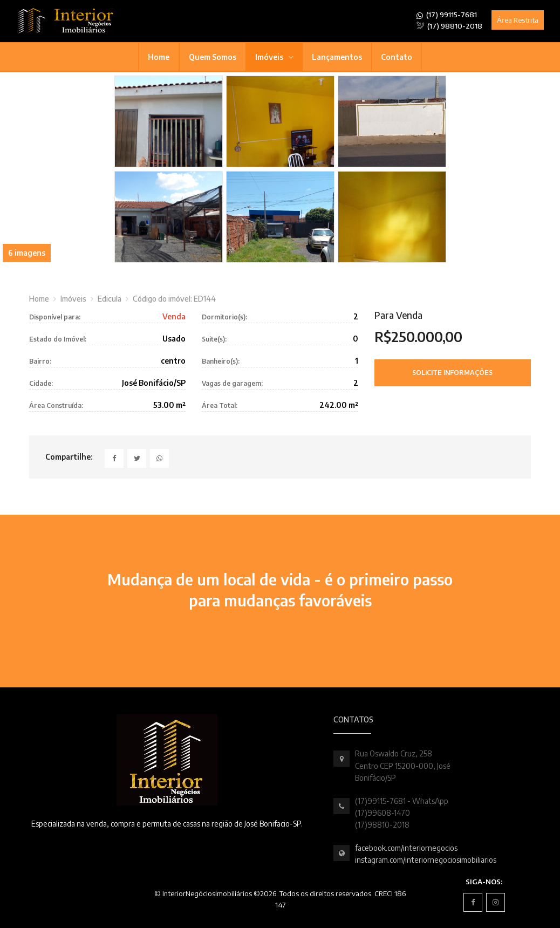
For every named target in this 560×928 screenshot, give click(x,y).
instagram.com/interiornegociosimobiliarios (426, 860)
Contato (397, 57)
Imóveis (270, 57)
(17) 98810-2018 (450, 26)
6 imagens (27, 253)
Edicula (110, 299)
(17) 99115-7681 (447, 15)
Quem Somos (213, 57)
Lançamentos (337, 57)
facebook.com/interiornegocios (406, 848)
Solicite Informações (452, 373)
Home (159, 57)
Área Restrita (518, 20)
